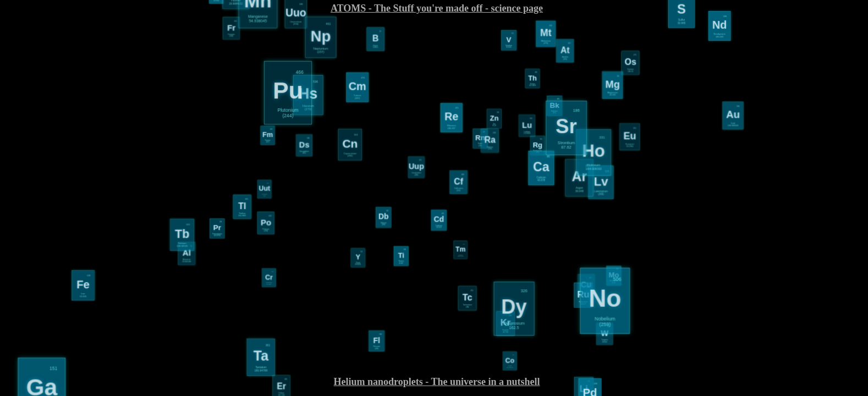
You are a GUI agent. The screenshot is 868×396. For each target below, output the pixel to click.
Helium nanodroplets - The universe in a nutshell (437, 382)
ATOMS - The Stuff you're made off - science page (437, 8)
